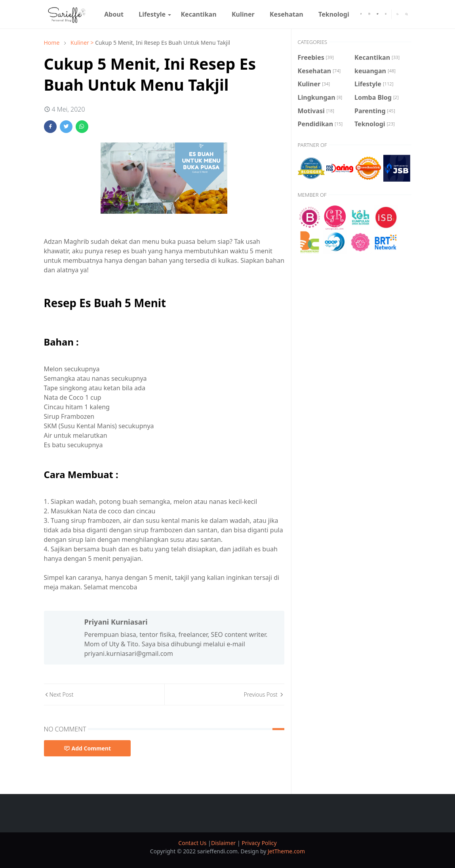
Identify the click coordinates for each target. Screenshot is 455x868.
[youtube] (386, 14)
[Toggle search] (407, 14)
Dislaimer (224, 843)
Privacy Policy (259, 843)
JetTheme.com (286, 851)
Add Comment (88, 748)
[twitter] (378, 14)
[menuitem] (114, 14)
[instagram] (369, 14)
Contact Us (193, 843)
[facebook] (361, 14)
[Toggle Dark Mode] (398, 14)
